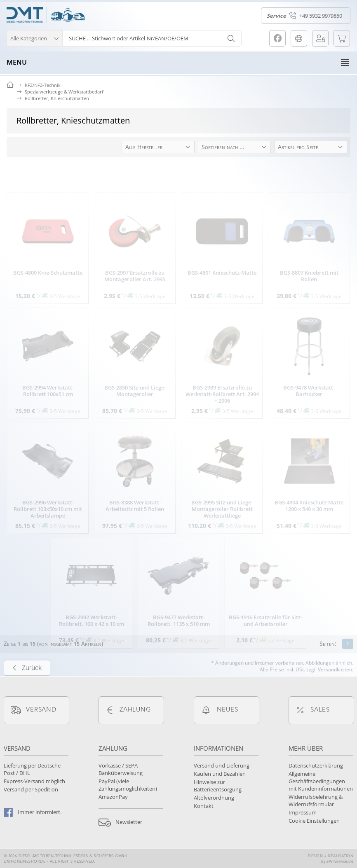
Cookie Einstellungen (314, 821)
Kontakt (204, 806)
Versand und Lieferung (222, 765)
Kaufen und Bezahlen (220, 774)
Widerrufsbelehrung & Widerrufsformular (316, 800)
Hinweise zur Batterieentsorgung (218, 786)
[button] (34, 37)
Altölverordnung (214, 798)
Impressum (303, 812)
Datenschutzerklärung (316, 765)
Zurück (27, 681)
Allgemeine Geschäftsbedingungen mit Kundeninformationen (321, 781)
